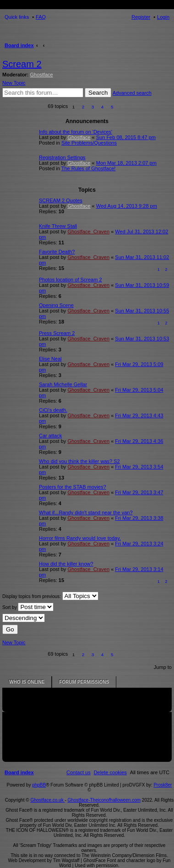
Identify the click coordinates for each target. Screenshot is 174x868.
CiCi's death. (53, 410)
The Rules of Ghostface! (89, 168)
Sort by (28, 607)
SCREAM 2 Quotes (61, 200)
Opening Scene (56, 305)
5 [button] (112, 107)
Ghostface (42, 75)
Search (98, 93)
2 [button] (83, 107)
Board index (19, 45)
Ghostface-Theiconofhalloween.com (104, 800)
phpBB (39, 785)
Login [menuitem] (163, 17)
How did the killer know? (66, 564)
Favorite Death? (57, 252)
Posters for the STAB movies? (73, 487)
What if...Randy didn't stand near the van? (86, 512)
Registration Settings (62, 157)
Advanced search (132, 93)
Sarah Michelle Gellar (63, 384)
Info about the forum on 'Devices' (76, 132)
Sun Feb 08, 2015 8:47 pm (126, 137)
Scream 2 (22, 64)
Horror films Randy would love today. (80, 538)
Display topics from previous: (50, 596)
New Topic (14, 83)
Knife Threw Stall (58, 226)
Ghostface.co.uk (47, 800)
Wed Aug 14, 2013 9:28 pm (127, 206)
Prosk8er (163, 785)
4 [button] (103, 107)
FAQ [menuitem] (41, 17)
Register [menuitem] (141, 17)
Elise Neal (50, 359)
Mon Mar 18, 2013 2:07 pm (126, 163)
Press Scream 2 (57, 333)
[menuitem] (110, 772)
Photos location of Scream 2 (71, 280)
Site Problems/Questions (89, 143)
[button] (122, 107)
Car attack (50, 436)
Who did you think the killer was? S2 (79, 461)
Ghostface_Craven (88, 232)
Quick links (17, 17)
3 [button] (93, 107)
